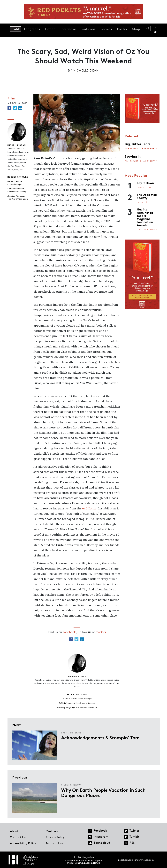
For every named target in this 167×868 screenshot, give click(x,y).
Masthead (53, 831)
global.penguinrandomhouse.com (136, 860)
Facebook (155, 28)
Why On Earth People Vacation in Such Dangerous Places (103, 792)
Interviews (69, 29)
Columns (88, 29)
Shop (136, 29)
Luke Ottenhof (146, 187)
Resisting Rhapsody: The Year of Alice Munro (77, 707)
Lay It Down (145, 183)
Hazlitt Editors (147, 229)
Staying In (133, 156)
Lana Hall (143, 202)
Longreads (32, 29)
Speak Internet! (72, 733)
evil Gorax (89, 509)
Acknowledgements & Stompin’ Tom (100, 737)
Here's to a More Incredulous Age (77, 699)
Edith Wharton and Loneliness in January (77, 703)
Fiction (50, 29)
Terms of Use (54, 843)
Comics (106, 29)
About (14, 831)
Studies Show (71, 785)
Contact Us (18, 837)
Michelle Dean (86, 70)
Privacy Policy (55, 837)
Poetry (122, 29)
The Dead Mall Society (147, 196)
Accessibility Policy (23, 843)
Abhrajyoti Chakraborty (141, 149)
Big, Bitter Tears (137, 144)
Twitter (155, 32)
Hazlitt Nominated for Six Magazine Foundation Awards (145, 217)
